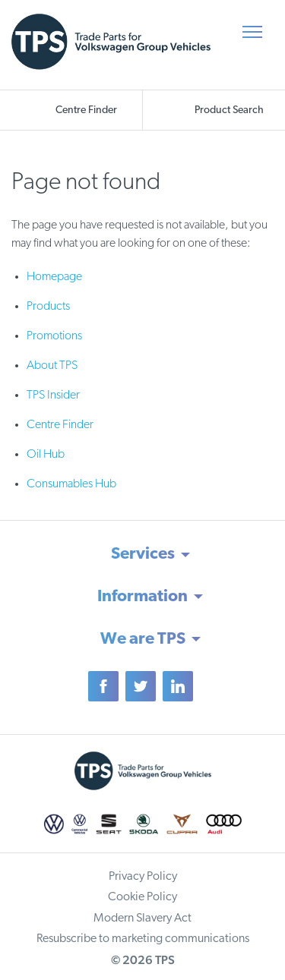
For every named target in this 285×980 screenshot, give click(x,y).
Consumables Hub (71, 484)
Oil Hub (46, 455)
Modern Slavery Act (142, 919)
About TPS (52, 366)
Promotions (54, 336)
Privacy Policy (143, 877)
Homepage (54, 277)
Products (48, 307)
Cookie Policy (142, 897)
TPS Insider (53, 395)
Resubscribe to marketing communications (143, 939)
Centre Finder (60, 425)
